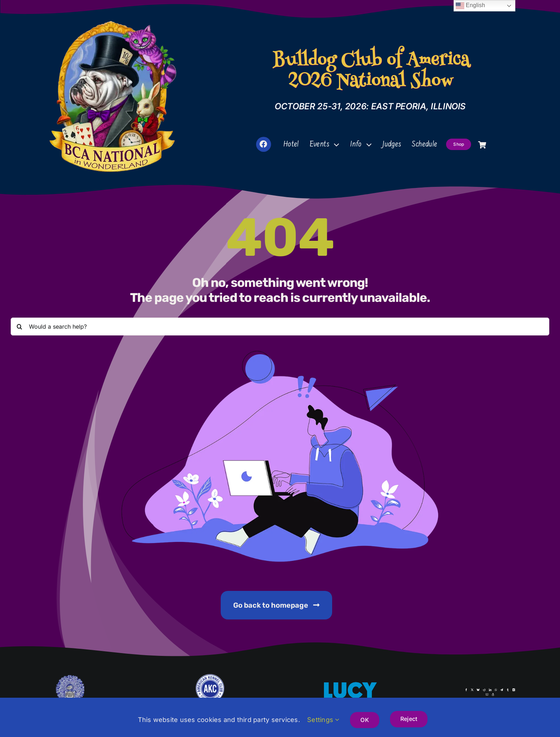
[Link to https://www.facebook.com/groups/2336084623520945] (264, 144)
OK (364, 720)
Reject (409, 719)
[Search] (20, 327)
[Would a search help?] (280, 327)
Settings (323, 720)
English (471, 6)
